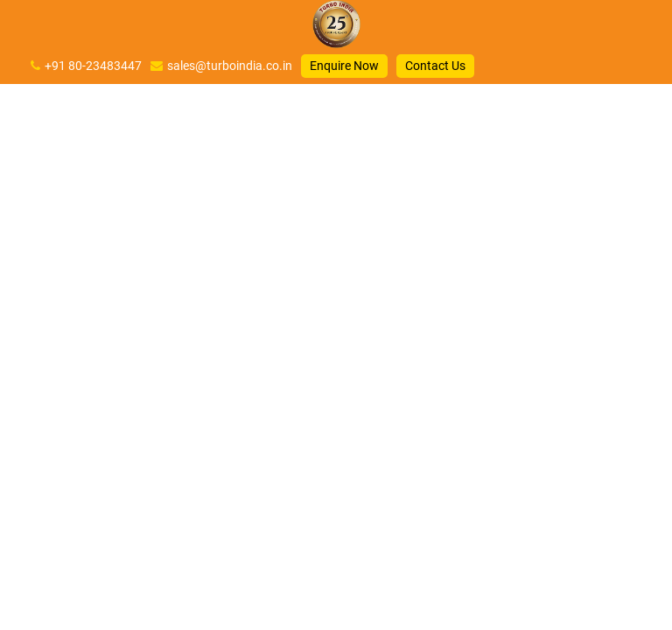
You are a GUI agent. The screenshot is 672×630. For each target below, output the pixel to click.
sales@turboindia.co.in (230, 66)
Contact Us (435, 66)
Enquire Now (344, 66)
